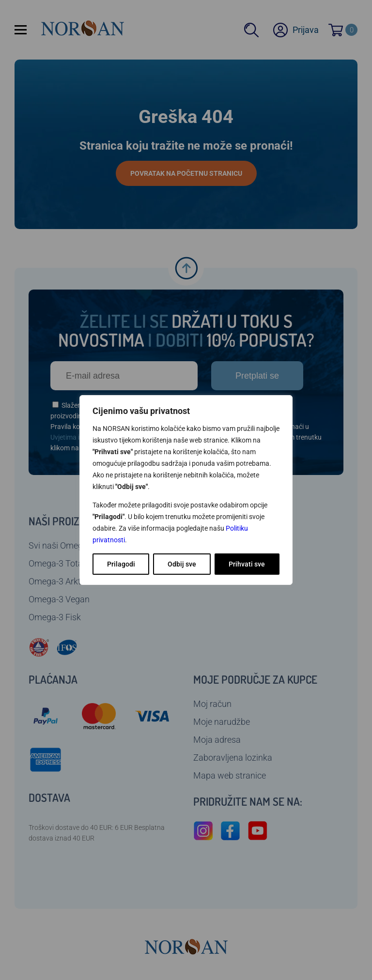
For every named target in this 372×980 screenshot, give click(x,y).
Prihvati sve (247, 564)
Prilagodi (121, 564)
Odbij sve (182, 564)
